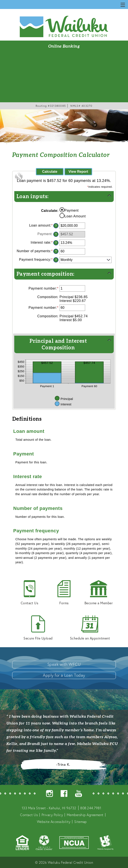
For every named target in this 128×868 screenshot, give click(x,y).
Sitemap (81, 822)
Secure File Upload (38, 628)
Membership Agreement (85, 815)
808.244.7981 (91, 808)
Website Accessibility (54, 822)
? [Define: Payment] (56, 234)
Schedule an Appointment (90, 628)
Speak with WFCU (64, 664)
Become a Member (99, 593)
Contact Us (30, 593)
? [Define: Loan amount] (56, 226)
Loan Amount (75, 216)
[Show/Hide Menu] (123, 4)
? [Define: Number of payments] (56, 251)
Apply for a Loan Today (64, 675)
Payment (72, 210)
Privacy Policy (52, 815)
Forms (64, 593)
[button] (64, 196)
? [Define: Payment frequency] (56, 260)
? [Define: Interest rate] (56, 243)
